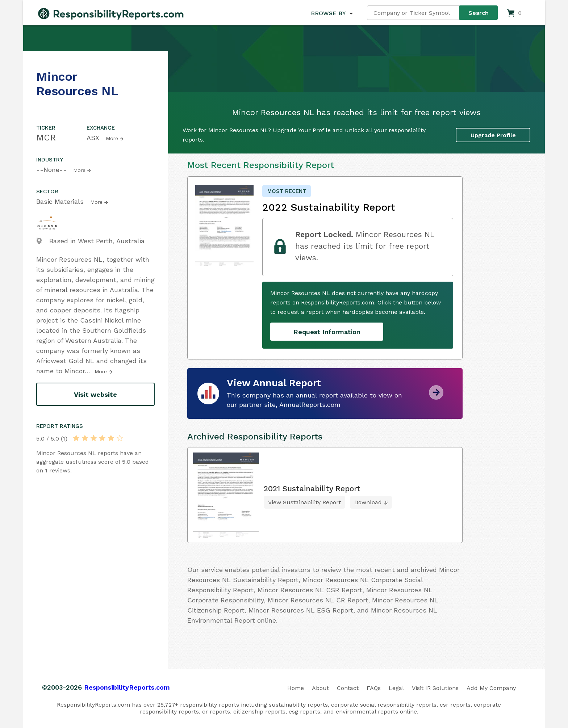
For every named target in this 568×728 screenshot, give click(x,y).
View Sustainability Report (304, 502)
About (320, 688)
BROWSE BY (328, 13)
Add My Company (491, 688)
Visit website (95, 394)
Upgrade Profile (493, 135)
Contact (348, 688)
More (112, 138)
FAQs (374, 688)
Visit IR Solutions (435, 688)
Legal (396, 688)
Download (368, 502)
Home (296, 688)
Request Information (327, 332)
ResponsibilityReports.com (127, 687)
